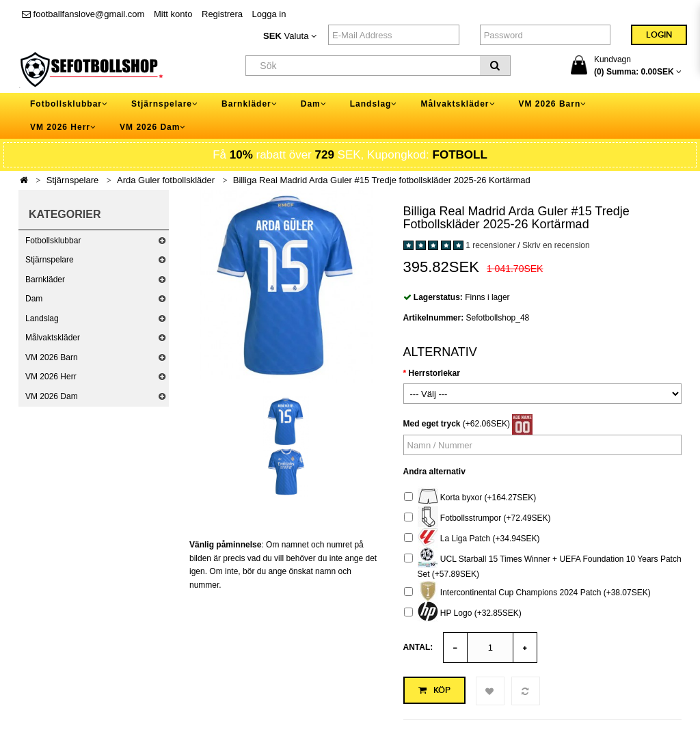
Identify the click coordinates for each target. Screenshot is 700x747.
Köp (434, 690)
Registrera (222, 14)
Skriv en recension (556, 245)
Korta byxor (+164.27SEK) (470, 498)
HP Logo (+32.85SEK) (463, 613)
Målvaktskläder (53, 338)
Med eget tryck (432, 424)
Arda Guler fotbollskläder (166, 180)
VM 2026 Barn (52, 357)
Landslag (42, 318)
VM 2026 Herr (51, 377)
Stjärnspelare (73, 180)
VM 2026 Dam (52, 396)
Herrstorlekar (434, 373)
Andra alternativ (434, 472)
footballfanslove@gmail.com (83, 14)
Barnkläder (45, 280)
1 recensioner (490, 245)
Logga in (269, 14)
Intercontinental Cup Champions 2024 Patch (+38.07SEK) (527, 593)
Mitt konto (173, 14)
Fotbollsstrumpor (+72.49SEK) (477, 518)
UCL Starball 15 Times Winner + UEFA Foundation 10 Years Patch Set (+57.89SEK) (543, 565)
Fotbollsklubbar (53, 241)
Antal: (418, 647)
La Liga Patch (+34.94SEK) (472, 539)
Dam (34, 299)
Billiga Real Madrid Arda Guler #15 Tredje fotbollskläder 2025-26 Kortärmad (382, 180)
